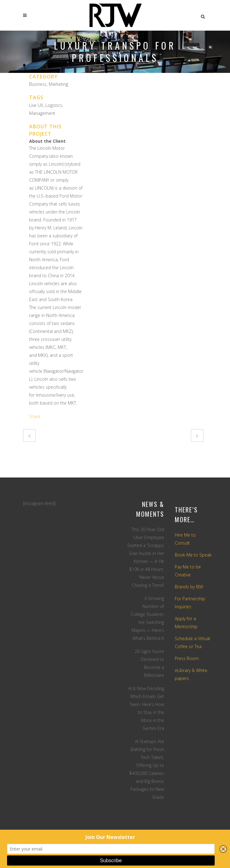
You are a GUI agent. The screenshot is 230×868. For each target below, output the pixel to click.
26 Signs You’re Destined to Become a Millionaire (149, 663)
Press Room (187, 658)
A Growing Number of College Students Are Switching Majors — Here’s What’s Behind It (147, 618)
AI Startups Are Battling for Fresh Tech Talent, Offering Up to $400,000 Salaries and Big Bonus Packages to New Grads (147, 769)
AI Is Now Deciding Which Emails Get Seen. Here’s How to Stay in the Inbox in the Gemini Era (146, 708)
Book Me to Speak (193, 555)
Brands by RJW (189, 587)
